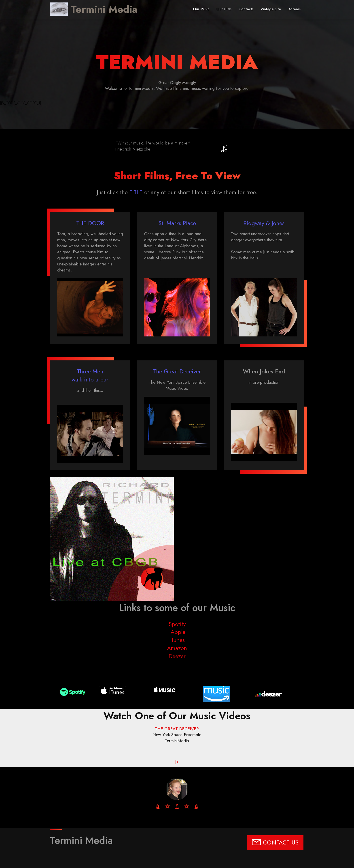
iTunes (177, 640)
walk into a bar (90, 380)
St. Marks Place (177, 223)
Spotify (177, 624)
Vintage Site (271, 9)
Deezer (177, 656)
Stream (295, 9)
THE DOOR (90, 223)
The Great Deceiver (177, 372)
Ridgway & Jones (264, 223)
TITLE (136, 192)
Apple (177, 632)
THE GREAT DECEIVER (177, 729)
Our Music (201, 9)
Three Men (90, 372)
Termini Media (104, 9)
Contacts (246, 9)
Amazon (177, 648)
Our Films (224, 9)
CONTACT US (275, 843)
